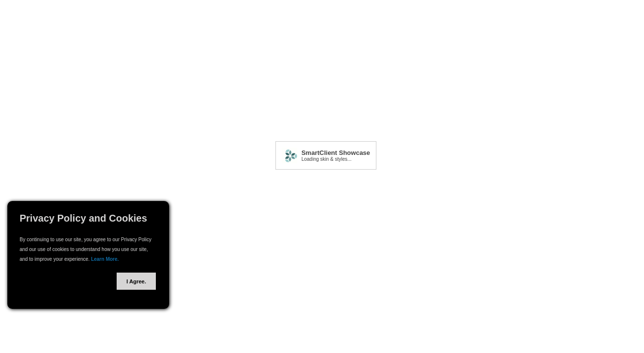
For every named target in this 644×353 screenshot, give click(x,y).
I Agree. (136, 281)
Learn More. (105, 259)
